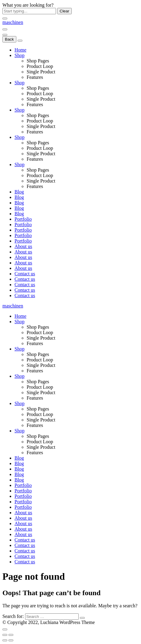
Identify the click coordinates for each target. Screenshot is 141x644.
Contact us (25, 274)
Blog (19, 192)
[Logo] (13, 22)
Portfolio (23, 219)
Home (20, 50)
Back (9, 39)
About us (23, 246)
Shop (20, 55)
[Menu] (5, 29)
